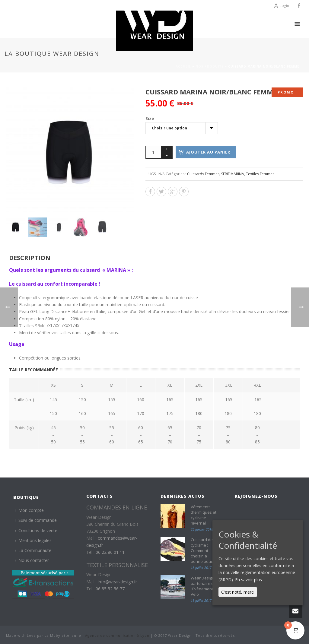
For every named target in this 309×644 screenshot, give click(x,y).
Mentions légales (33, 540)
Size (150, 118)
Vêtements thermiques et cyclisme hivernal (204, 515)
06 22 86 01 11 (110, 552)
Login (281, 6)
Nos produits (210, 66)
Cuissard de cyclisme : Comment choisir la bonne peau (202, 550)
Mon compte (29, 510)
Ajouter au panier (208, 152)
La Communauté (33, 550)
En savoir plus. (249, 580)
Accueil (183, 66)
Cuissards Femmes (203, 174)
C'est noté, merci (238, 592)
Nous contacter (32, 560)
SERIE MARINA (233, 174)
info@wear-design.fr (117, 582)
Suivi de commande (36, 520)
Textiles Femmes (260, 174)
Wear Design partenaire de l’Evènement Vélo (203, 586)
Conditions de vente (36, 530)
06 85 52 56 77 (110, 589)
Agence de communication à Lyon (117, 635)
